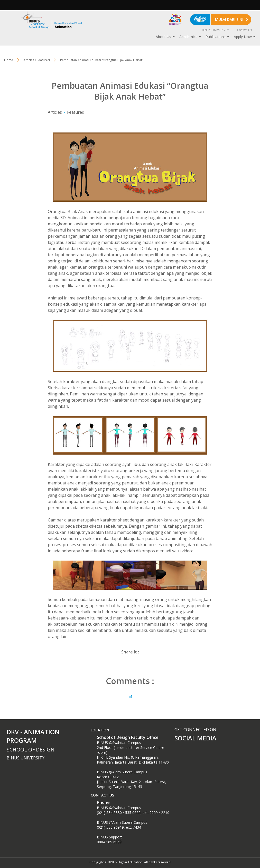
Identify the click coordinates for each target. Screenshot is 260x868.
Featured (76, 112)
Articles (55, 112)
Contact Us (244, 30)
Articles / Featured (37, 60)
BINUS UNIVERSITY (215, 30)
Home (9, 60)
